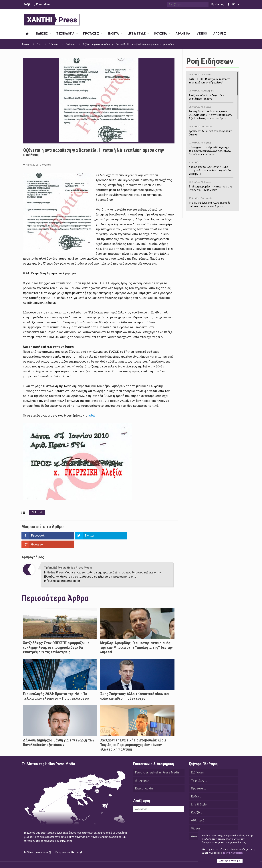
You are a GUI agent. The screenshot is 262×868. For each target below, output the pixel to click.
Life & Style (199, 795)
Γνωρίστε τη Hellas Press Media (157, 763)
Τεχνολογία (199, 771)
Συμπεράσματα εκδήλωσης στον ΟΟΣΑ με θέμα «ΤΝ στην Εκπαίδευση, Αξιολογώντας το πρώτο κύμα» (211, 112)
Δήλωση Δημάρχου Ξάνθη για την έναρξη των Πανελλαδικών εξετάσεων (59, 734)
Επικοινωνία (144, 779)
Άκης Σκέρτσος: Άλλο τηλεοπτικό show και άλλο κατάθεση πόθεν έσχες (135, 687)
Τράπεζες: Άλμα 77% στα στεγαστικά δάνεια (211, 130)
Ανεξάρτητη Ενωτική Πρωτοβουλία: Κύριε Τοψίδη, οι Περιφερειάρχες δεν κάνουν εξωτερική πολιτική (133, 736)
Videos (196, 819)
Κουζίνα (197, 803)
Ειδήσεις (53, 44)
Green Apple (128, 860)
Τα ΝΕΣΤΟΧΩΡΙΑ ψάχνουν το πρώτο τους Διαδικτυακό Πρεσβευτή (211, 78)
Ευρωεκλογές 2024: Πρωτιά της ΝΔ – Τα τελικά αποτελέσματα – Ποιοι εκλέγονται (56, 687)
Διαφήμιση (143, 771)
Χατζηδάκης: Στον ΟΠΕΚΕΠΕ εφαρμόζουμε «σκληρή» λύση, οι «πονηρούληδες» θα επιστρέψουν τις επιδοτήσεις (56, 639)
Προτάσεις (199, 779)
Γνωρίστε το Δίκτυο (69, 844)
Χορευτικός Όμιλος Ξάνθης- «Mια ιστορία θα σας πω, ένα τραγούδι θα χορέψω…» (211, 168)
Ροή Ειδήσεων (210, 61)
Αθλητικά (198, 811)
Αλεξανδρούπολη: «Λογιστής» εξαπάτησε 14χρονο (211, 94)
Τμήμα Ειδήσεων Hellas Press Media (68, 559)
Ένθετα (196, 787)
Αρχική (26, 44)
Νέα (39, 44)
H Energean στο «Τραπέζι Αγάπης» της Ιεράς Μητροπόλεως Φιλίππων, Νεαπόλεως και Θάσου (211, 148)
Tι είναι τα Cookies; (233, 853)
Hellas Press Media (69, 860)
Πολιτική (71, 44)
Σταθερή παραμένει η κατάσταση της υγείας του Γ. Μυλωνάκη (211, 185)
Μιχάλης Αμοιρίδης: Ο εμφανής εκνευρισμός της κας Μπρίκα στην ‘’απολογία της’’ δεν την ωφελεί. (136, 639)
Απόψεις (197, 827)
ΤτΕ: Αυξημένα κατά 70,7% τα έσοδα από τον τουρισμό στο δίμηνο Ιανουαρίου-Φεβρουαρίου (211, 203)
